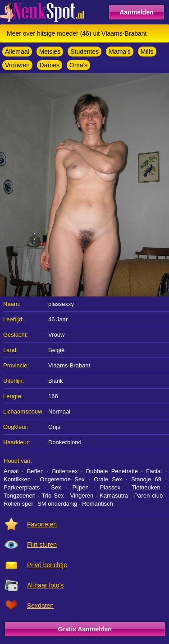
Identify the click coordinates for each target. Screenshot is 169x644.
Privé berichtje (47, 565)
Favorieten (42, 524)
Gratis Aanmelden (85, 629)
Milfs (147, 52)
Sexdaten (40, 606)
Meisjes (50, 52)
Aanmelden (136, 12)
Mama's (120, 52)
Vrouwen (17, 65)
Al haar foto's (45, 585)
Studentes (84, 52)
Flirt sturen (42, 545)
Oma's (78, 65)
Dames (50, 65)
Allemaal (17, 52)
